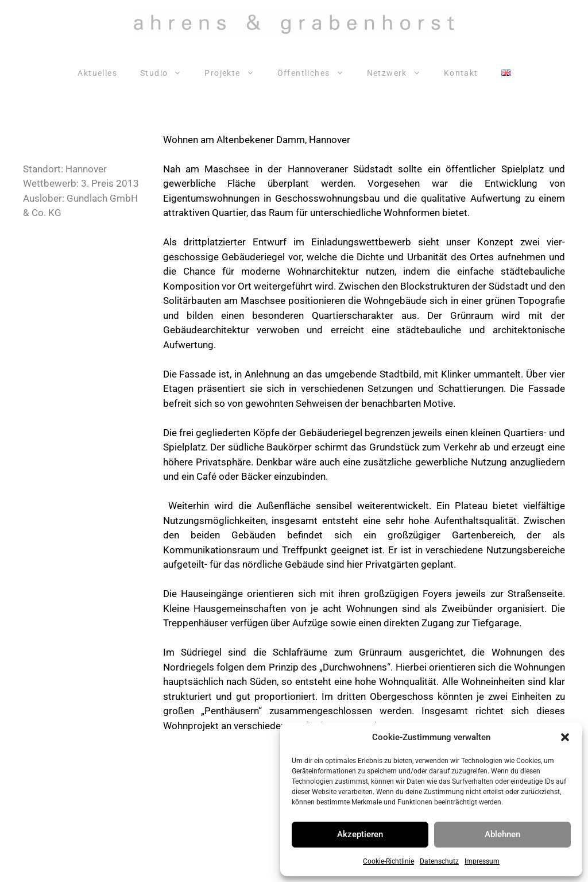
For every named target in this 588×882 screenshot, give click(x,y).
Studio (167, 73)
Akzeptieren (360, 834)
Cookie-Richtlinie (388, 861)
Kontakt (461, 73)
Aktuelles (97, 73)
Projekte (235, 73)
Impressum (482, 861)
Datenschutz (439, 861)
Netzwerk (400, 73)
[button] (565, 737)
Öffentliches (316, 73)
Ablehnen (502, 834)
